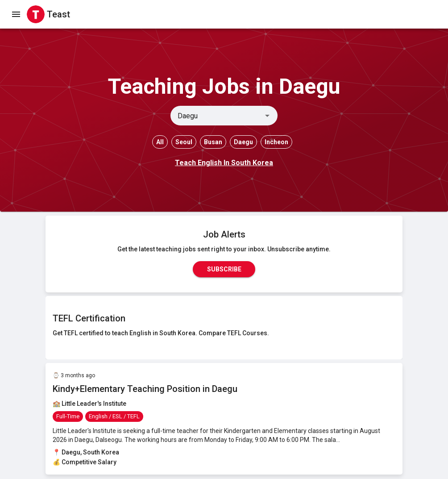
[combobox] (217, 116)
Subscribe (224, 269)
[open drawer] (16, 14)
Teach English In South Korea (224, 163)
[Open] (267, 116)
